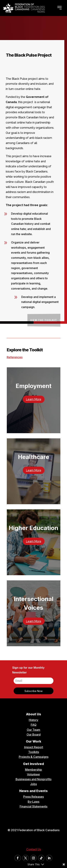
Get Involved (33, 764)
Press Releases (33, 797)
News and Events (33, 791)
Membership (33, 770)
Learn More (34, 399)
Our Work (34, 741)
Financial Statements (33, 806)
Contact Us (34, 849)
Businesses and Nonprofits (33, 779)
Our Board (34, 735)
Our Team (33, 730)
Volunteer (33, 774)
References (15, 357)
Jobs (33, 784)
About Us (34, 714)
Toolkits (34, 752)
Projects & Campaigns (34, 757)
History (33, 720)
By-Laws (33, 802)
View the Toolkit (46, 320)
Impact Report (34, 747)
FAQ (34, 725)
